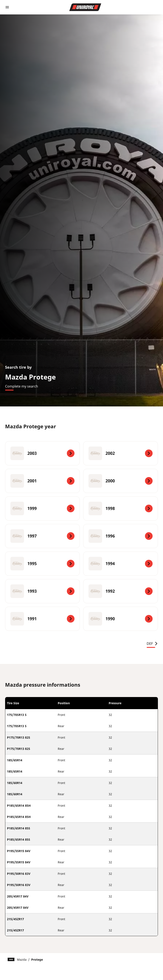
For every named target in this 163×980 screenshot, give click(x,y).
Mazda (22, 960)
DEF (152, 644)
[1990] (121, 619)
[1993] (42, 591)
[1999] (42, 508)
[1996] (121, 536)
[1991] (42, 619)
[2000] (121, 481)
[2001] (42, 481)
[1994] (121, 564)
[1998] (121, 508)
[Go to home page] (85, 7)
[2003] (42, 453)
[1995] (42, 564)
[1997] (42, 536)
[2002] (121, 453)
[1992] (121, 591)
